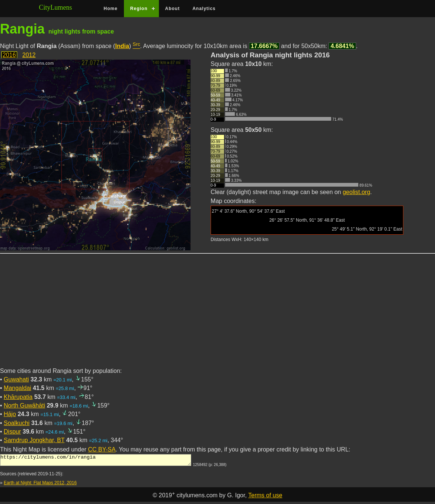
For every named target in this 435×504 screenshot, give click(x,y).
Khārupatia (18, 397)
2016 (9, 55)
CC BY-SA (102, 449)
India (122, 46)
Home (111, 9)
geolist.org (356, 192)
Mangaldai (17, 388)
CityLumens (56, 7)
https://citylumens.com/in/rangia (96, 461)
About (173, 9)
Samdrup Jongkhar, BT (34, 440)
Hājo (10, 414)
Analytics (204, 9)
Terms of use (265, 497)
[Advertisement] (217, 315)
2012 (29, 55)
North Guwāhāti (24, 405)
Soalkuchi (17, 423)
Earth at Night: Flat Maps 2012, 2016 (40, 485)
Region (139, 9)
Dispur (12, 432)
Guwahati (16, 379)
